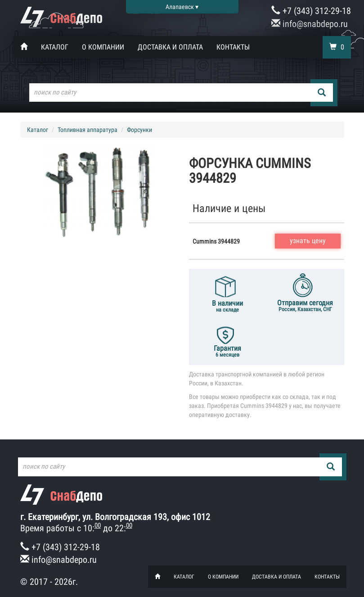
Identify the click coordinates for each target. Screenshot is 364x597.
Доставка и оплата (170, 47)
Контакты (233, 47)
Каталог (55, 47)
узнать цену (308, 241)
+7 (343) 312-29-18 (311, 11)
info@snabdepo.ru (310, 24)
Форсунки (139, 130)
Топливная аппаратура (88, 130)
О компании (103, 47)
